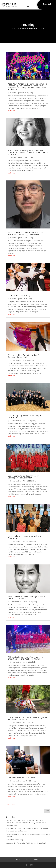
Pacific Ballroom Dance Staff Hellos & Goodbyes (24, 537)
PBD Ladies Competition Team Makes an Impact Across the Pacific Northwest (26, 658)
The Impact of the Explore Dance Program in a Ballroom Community (28, 718)
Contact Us (27, 859)
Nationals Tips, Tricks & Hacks (21, 778)
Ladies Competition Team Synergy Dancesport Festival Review (23, 477)
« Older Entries (11, 804)
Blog (31, 93)
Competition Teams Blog (19, 295)
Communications (15, 360)
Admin (36, 859)
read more (11, 111)
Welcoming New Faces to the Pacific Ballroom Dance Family (24, 356)
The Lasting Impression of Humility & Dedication (25, 416)
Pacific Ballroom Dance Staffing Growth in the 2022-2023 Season (26, 598)
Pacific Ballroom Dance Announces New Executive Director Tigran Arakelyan (25, 233)
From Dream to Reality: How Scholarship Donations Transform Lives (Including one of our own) (28, 152)
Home (18, 859)
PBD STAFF (14, 93)
